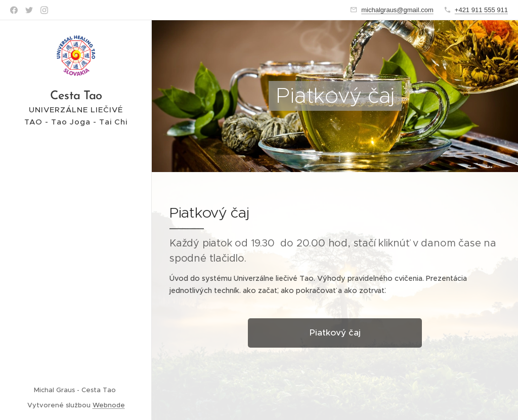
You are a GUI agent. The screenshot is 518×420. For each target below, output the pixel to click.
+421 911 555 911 (481, 10)
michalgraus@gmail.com (397, 10)
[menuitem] (76, 214)
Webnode (109, 405)
